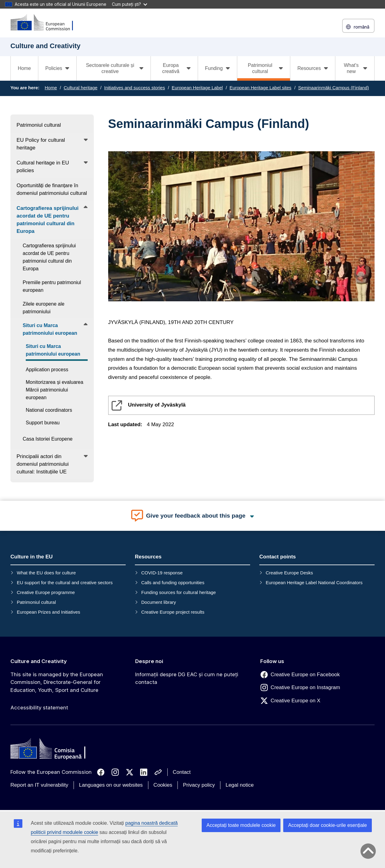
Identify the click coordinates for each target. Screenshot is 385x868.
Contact (182, 772)
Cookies (163, 785)
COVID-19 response (162, 573)
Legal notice (240, 785)
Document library (159, 602)
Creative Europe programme (46, 592)
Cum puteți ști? (130, 4)
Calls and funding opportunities (173, 583)
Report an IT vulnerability (39, 785)
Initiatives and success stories (135, 88)
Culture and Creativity (39, 661)
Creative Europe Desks (289, 573)
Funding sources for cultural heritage (179, 592)
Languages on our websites (111, 785)
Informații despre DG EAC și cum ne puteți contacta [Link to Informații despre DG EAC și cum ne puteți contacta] (187, 678)
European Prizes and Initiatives (49, 612)
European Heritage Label (197, 88)
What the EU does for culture (46, 573)
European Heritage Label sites (261, 88)
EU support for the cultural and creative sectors (65, 583)
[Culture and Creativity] (46, 23)
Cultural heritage (81, 88)
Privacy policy (199, 785)
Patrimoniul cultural (36, 602)
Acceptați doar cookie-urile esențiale (328, 825)
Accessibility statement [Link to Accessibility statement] (39, 708)
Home (24, 68)
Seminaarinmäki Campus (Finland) (334, 88)
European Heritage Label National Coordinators (314, 583)
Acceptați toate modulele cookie (241, 825)
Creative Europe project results (173, 612)
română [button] (358, 27)
